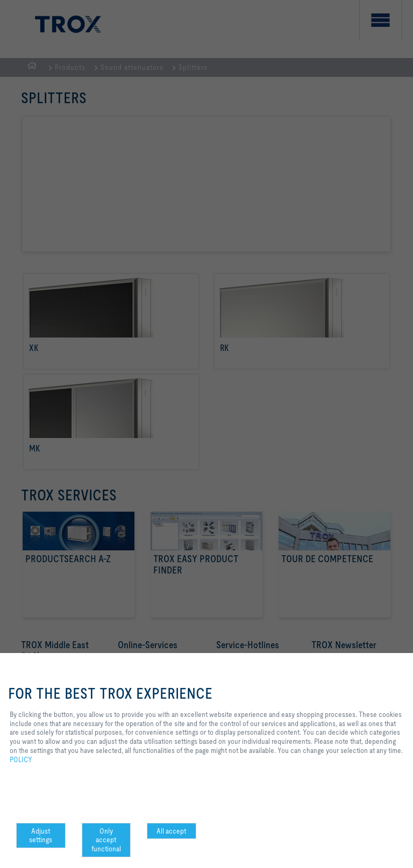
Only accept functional (106, 840)
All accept (171, 831)
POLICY (21, 759)
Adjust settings (41, 835)
